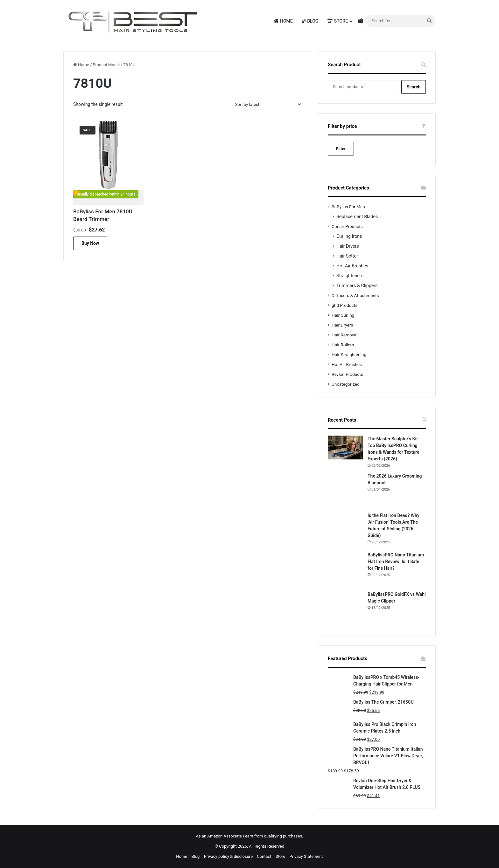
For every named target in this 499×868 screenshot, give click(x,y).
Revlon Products (347, 374)
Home (283, 21)
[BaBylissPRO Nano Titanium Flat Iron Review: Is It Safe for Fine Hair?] (345, 569)
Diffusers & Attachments (355, 295)
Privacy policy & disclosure (228, 856)
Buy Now (90, 243)
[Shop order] (267, 104)
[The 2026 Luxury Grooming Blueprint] (345, 490)
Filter (341, 149)
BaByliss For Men (348, 207)
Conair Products (347, 226)
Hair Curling (343, 315)
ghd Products (344, 305)
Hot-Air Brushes (352, 266)
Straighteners (350, 276)
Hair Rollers (343, 345)
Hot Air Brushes (347, 364)
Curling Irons (349, 236)
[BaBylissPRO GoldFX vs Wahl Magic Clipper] (345, 609)
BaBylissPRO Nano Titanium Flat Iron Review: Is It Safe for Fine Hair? (396, 561)
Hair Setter (347, 256)
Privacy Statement (306, 856)
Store (337, 21)
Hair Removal (344, 335)
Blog (310, 21)
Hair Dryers (348, 246)
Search (414, 87)
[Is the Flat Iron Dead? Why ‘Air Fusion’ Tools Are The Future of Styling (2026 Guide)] (345, 530)
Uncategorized (346, 384)
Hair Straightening (349, 355)
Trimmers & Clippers (357, 286)
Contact (264, 856)
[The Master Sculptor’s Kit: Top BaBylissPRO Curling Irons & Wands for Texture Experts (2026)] (345, 448)
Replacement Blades (357, 217)
